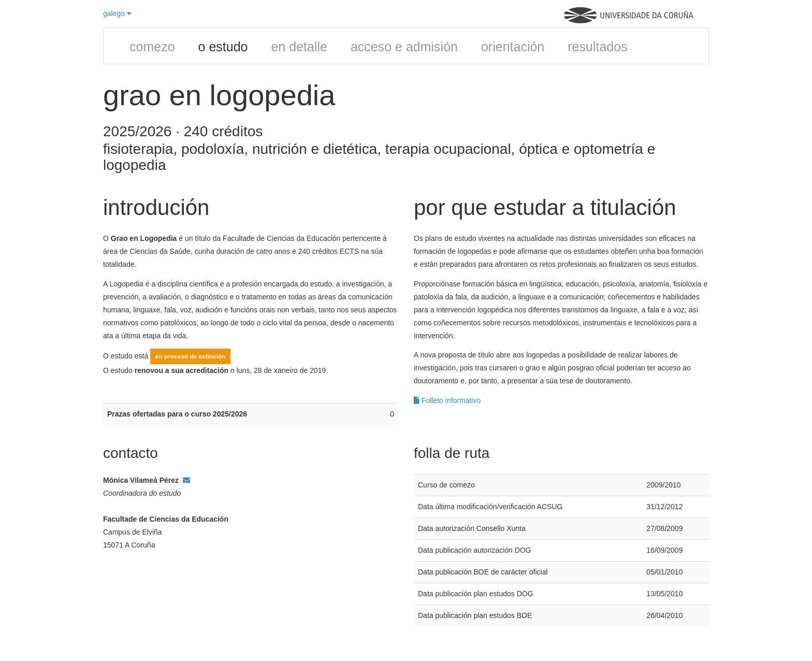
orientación (513, 47)
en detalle (299, 47)
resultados (597, 47)
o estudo (223, 47)
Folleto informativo (447, 400)
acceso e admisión (404, 47)
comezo (152, 47)
